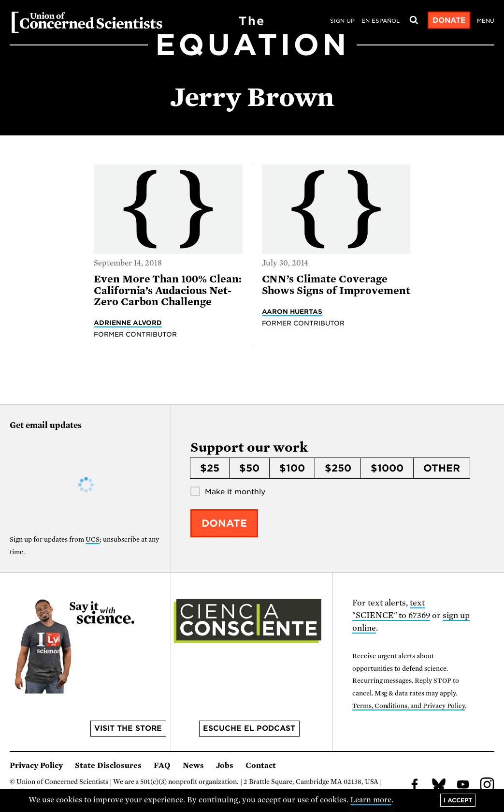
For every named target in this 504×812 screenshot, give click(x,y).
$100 (292, 468)
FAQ (162, 766)
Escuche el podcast (249, 728)
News (193, 766)
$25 (210, 468)
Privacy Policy (36, 766)
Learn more (371, 800)
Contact (261, 766)
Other (442, 468)
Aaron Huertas (292, 311)
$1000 (387, 468)
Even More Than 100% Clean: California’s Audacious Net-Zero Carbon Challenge (168, 290)
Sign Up (342, 21)
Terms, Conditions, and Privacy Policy (409, 706)
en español (381, 21)
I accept (458, 800)
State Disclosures (108, 766)
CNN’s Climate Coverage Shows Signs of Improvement (336, 285)
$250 (338, 468)
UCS (93, 539)
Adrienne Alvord (128, 323)
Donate (449, 20)
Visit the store (128, 728)
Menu (486, 21)
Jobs (225, 766)
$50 (249, 468)
